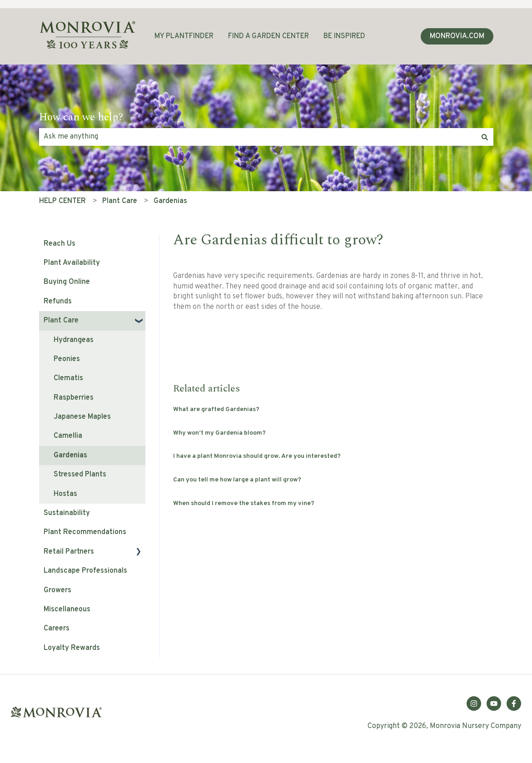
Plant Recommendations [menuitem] (85, 532)
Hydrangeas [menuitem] (74, 340)
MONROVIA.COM (457, 36)
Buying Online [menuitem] (67, 282)
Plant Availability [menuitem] (72, 263)
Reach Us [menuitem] (60, 244)
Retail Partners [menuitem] (69, 552)
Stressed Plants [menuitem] (80, 475)
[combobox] (258, 137)
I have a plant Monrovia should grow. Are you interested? (257, 456)
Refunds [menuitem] (58, 302)
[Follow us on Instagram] (474, 704)
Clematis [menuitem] (68, 378)
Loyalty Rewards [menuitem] (72, 648)
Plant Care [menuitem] (61, 321)
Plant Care (120, 201)
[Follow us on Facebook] (514, 704)
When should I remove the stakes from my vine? (244, 503)
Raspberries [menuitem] (74, 398)
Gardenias (170, 201)
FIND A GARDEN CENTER (268, 36)
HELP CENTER (62, 201)
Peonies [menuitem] (67, 359)
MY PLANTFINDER (184, 36)
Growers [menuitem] (57, 590)
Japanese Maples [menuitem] (82, 417)
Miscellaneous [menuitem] (67, 609)
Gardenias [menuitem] (70, 456)
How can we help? (81, 118)
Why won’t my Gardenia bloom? (219, 433)
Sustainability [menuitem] (67, 513)
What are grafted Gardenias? (216, 409)
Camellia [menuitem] (68, 436)
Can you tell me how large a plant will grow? (237, 480)
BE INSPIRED (344, 36)
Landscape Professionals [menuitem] (85, 571)
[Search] (485, 137)
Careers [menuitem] (57, 629)
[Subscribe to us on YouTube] (494, 704)
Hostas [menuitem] (65, 494)
